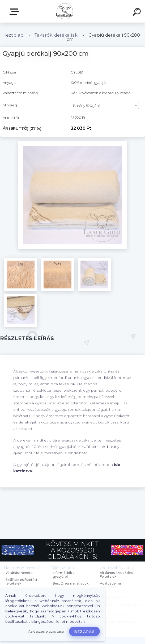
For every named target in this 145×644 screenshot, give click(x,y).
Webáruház (15, 12)
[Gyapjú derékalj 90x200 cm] (72, 142)
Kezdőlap (13, 35)
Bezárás (84, 632)
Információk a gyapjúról (64, 575)
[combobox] (105, 105)
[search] (138, 13)
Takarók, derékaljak (56, 35)
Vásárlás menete (19, 573)
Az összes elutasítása (46, 631)
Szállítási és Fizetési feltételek (21, 582)
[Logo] (65, 11)
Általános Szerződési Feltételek (117, 575)
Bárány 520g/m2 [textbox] (87, 106)
